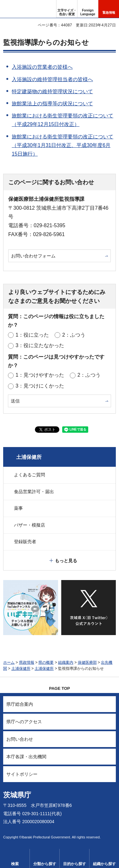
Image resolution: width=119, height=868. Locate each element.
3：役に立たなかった (40, 345)
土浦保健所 (29, 457)
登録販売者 (25, 542)
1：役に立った (32, 335)
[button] (88, 9)
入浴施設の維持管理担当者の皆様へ (52, 79)
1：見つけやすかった (40, 375)
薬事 (18, 508)
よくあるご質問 (30, 475)
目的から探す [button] (75, 864)
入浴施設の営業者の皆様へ (42, 67)
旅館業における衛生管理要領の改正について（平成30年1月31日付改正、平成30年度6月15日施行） (63, 145)
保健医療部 (87, 662)
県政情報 (27, 662)
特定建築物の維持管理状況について (52, 91)
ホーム (9, 662)
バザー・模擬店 (30, 525)
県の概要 (46, 662)
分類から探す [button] (45, 864)
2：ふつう (74, 335)
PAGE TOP (60, 688)
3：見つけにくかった (40, 386)
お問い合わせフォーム (33, 256)
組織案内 (66, 662)
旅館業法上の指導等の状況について (52, 104)
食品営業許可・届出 (34, 492)
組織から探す (104, 864)
